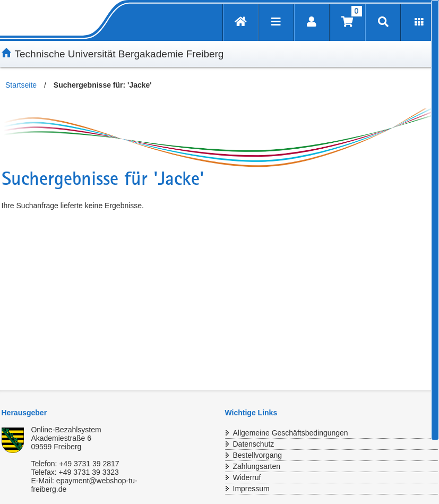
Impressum (251, 489)
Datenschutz (254, 444)
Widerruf (247, 477)
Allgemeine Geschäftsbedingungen (291, 433)
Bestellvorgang (258, 455)
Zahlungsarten (257, 466)
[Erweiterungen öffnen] (419, 23)
